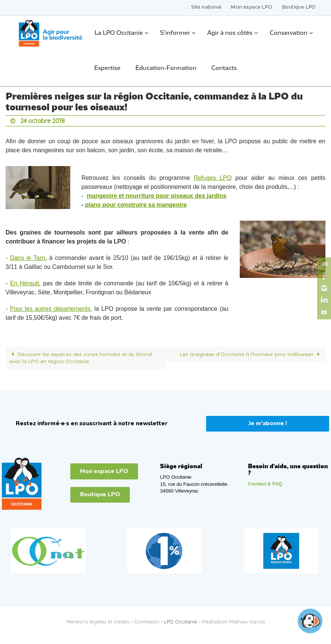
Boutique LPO (299, 7)
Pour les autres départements (50, 309)
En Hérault (25, 283)
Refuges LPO (213, 178)
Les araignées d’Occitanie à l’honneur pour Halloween (251, 354)
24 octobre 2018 (42, 121)
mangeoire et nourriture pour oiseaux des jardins (157, 196)
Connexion (147, 622)
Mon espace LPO (252, 7)
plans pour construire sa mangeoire (136, 205)
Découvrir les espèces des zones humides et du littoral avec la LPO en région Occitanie (81, 358)
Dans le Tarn (28, 258)
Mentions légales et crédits (98, 622)
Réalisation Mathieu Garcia (233, 622)
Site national (206, 7)
